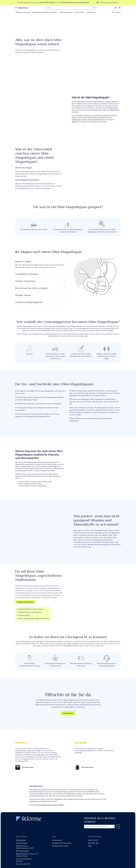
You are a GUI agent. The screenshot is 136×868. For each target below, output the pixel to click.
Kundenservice (68, 713)
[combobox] (71, 8)
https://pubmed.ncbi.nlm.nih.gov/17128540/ (50, 805)
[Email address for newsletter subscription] (99, 827)
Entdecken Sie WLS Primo (25, 602)
